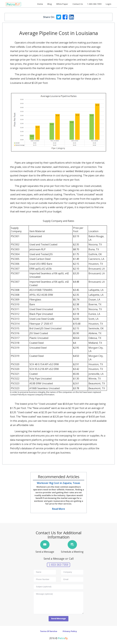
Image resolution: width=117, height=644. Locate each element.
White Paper (62, 4)
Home (40, 4)
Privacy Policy (70, 631)
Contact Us (78, 4)
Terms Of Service (49, 631)
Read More (58, 509)
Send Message (58, 619)
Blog (50, 4)
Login (108, 4)
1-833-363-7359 (94, 4)
